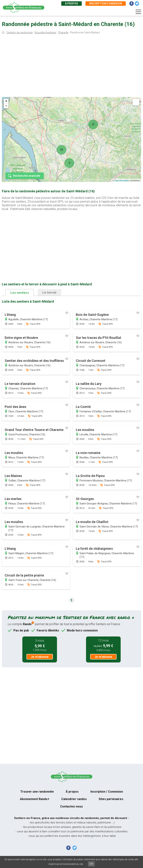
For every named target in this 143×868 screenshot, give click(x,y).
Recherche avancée (27, 176)
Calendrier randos (74, 799)
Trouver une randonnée (37, 792)
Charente (63, 32)
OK (91, 864)
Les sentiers (20, 293)
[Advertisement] (71, 66)
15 (61, 150)
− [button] (6, 106)
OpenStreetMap (122, 180)
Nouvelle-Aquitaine (45, 32)
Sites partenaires (111, 799)
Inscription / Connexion (107, 792)
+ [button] (6, 101)
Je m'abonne (40, 657)
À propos (71, 4)
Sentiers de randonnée (20, 32)
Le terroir (50, 292)
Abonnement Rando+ (35, 799)
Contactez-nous (71, 806)
